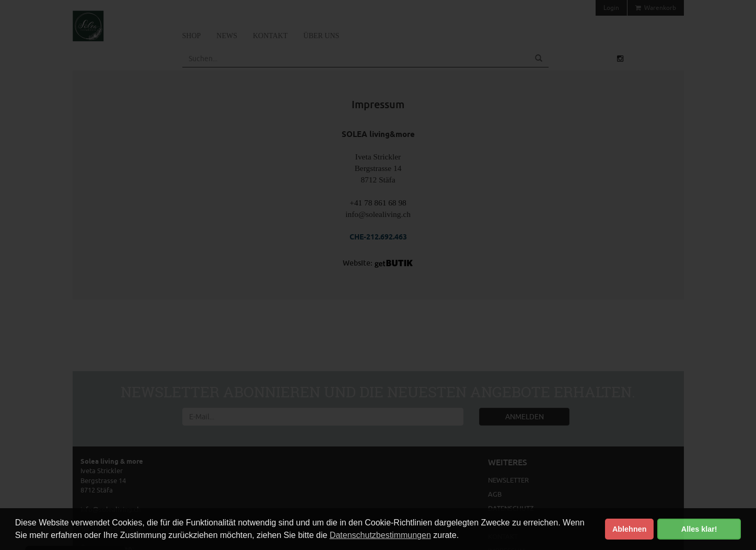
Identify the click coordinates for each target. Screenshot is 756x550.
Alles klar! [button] (699, 529)
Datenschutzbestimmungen (380, 535)
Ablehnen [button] (630, 529)
